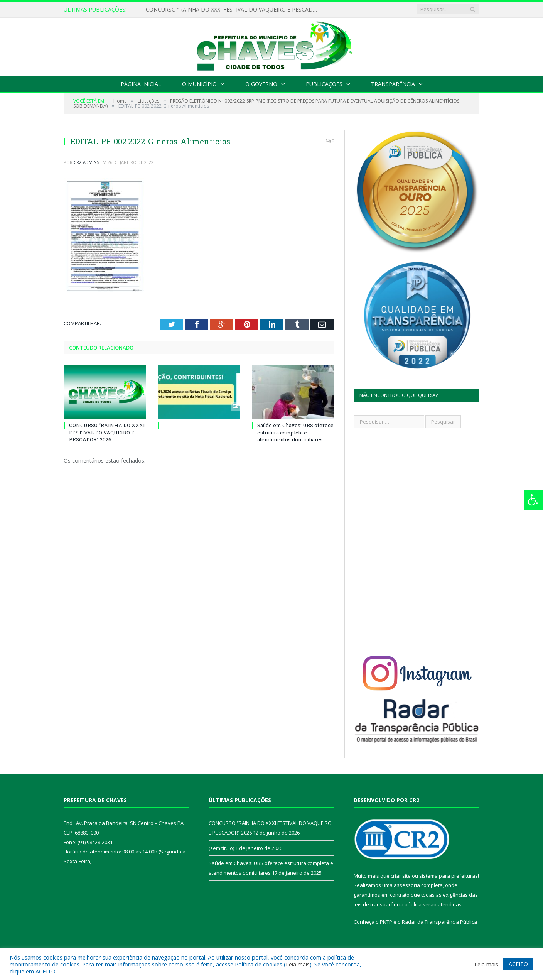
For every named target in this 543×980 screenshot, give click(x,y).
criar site (401, 876)
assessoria (407, 885)
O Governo (261, 84)
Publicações (324, 84)
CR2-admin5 (86, 162)
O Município (199, 84)
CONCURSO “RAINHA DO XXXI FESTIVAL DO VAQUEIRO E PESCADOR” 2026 (234, 10)
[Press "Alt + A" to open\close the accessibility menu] (534, 500)
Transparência (393, 84)
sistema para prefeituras (449, 876)
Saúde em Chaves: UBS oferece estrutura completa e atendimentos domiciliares (295, 432)
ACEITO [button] (518, 964)
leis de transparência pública (388, 904)
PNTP (386, 922)
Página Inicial (141, 84)
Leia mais (298, 964)
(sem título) (221, 848)
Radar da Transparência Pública (439, 922)
